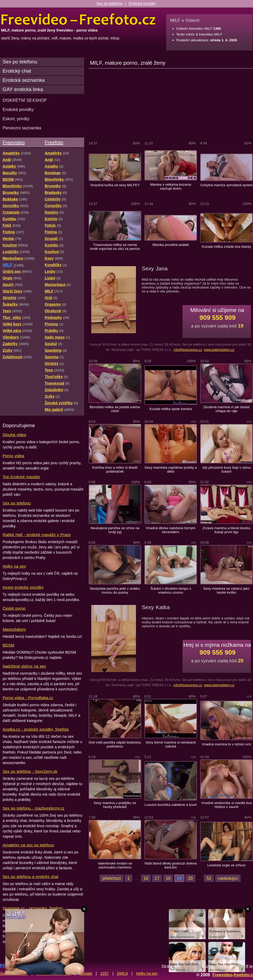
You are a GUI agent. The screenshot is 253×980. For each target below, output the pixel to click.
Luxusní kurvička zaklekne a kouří (171, 805)
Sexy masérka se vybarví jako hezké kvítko (226, 590)
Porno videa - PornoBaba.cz (28, 698)
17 (157, 878)
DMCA (122, 973)
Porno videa (13, 456)
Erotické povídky (142, 3)
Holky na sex (14, 566)
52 (209, 878)
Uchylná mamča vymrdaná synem (226, 185)
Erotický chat (17, 71)
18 (168, 878)
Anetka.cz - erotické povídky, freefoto (36, 729)
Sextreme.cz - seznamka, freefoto (33, 908)
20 (190, 878)
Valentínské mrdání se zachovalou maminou (115, 865)
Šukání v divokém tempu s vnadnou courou (171, 590)
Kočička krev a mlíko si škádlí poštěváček (115, 469)
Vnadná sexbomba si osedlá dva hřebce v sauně (226, 805)
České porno (14, 608)
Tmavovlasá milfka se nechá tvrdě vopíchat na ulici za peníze (115, 247)
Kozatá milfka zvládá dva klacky (227, 247)
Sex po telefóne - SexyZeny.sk (30, 771)
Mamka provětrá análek (171, 245)
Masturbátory (14, 629)
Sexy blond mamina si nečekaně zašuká (171, 744)
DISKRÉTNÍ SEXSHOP (25, 100)
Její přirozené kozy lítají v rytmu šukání (226, 469)
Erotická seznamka (24, 80)
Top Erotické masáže (21, 477)
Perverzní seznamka (22, 128)
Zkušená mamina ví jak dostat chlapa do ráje (226, 409)
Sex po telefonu (110, 3)
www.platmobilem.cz (219, 350)
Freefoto (54, 142)
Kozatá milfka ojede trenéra (171, 409)
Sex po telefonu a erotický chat (31, 877)
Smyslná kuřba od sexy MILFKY (115, 185)
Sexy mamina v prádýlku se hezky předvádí (115, 805)
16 (146, 878)
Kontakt (86, 973)
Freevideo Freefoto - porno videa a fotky (78, 19)
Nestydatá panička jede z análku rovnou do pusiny (115, 590)
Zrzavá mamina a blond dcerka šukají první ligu (226, 530)
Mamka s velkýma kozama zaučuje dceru (171, 186)
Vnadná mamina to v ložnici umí (226, 744)
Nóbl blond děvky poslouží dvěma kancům (171, 865)
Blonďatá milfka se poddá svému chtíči (115, 409)
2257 (105, 973)
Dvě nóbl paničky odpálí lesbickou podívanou (115, 744)
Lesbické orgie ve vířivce (227, 865)
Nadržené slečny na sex (24, 666)
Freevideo (14, 142)
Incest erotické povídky (23, 587)
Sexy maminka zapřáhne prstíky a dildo (171, 469)
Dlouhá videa (14, 435)
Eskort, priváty (16, 119)
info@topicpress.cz (188, 350)
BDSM (8, 645)
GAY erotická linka (23, 89)
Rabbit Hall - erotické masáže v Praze (37, 535)
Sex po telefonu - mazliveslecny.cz (34, 808)
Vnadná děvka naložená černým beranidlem (171, 530)
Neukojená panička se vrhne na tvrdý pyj (115, 530)
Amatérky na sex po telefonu (28, 845)
